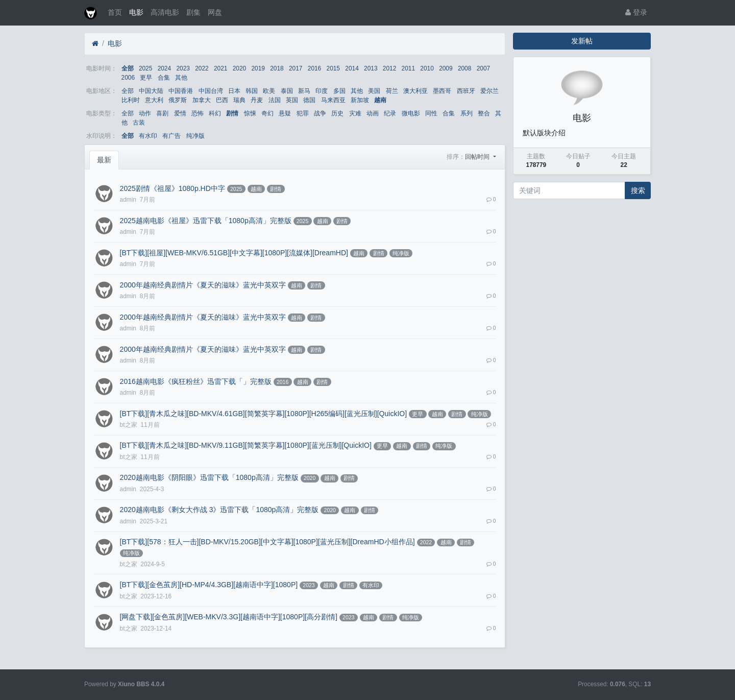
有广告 (171, 136)
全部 (128, 68)
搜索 (638, 190)
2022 (202, 68)
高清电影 (165, 12)
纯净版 (195, 136)
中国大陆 (151, 91)
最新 (104, 160)
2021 (220, 68)
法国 (275, 100)
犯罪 (303, 113)
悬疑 (285, 113)
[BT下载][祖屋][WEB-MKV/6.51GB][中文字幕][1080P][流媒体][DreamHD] (234, 253)
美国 (374, 91)
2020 (239, 68)
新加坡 (360, 100)
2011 (408, 68)
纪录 (390, 113)
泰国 (287, 91)
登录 (636, 12)
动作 (145, 113)
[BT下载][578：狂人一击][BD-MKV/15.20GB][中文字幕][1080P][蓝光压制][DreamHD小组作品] (267, 542)
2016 (314, 68)
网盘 (215, 12)
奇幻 (267, 113)
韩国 (252, 91)
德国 (309, 100)
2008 (464, 68)
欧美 (269, 91)
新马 (304, 91)
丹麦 (257, 100)
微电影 (411, 113)
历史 (337, 113)
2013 (371, 68)
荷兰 (392, 91)
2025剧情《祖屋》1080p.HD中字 (173, 188)
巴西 (222, 100)
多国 (339, 91)
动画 (373, 113)
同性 (431, 113)
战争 (320, 113)
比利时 (131, 100)
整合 (484, 113)
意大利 (154, 100)
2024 (164, 68)
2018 (277, 68)
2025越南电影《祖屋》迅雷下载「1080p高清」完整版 (206, 221)
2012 (389, 68)
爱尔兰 (489, 91)
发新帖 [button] (582, 41)
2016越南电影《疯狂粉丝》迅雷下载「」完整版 (196, 381)
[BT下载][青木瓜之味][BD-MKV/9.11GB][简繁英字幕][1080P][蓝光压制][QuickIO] (246, 445)
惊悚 (250, 113)
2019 (258, 68)
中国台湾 (211, 91)
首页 (115, 12)
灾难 (355, 113)
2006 (128, 78)
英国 (292, 100)
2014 (352, 68)
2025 (145, 68)
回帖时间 (478, 157)
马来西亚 (333, 100)
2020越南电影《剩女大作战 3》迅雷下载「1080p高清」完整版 (219, 510)
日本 (234, 91)
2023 (183, 68)
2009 (446, 68)
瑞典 (239, 100)
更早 (146, 78)
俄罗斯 (178, 100)
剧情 (232, 113)
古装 (139, 123)
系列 (467, 113)
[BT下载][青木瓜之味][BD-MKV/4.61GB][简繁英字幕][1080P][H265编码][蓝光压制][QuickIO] (263, 414)
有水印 (148, 136)
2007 (483, 68)
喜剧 (162, 113)
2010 (427, 68)
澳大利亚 (415, 91)
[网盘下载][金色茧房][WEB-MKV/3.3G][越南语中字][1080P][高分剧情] (229, 617)
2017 (296, 68)
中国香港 (181, 91)
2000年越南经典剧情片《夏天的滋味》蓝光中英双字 (203, 285)
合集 (164, 78)
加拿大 (202, 100)
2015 (333, 68)
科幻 (215, 113)
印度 (322, 91)
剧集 (193, 12)
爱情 (180, 113)
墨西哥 (442, 91)
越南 (380, 100)
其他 (181, 78)
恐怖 (198, 113)
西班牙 (466, 91)
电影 (136, 12)
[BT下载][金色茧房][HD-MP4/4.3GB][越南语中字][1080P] (209, 585)
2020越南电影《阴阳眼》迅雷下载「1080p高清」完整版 (209, 477)
